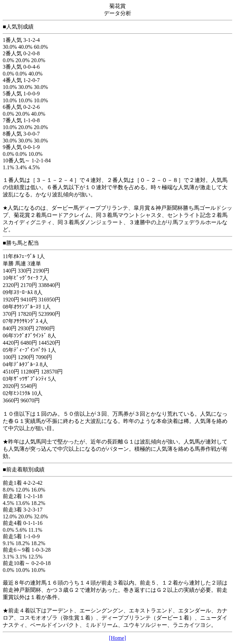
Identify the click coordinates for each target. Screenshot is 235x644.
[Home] (117, 638)
